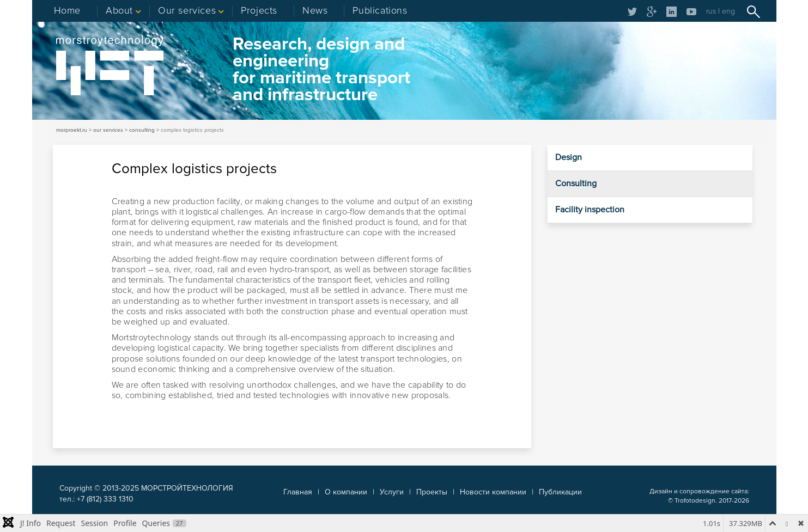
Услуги (392, 492)
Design (569, 157)
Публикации (560, 492)
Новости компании (493, 492)
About (119, 11)
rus (711, 11)
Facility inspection (590, 210)
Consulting (576, 184)
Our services (187, 11)
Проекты (432, 492)
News (315, 11)
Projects (259, 11)
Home (67, 11)
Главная (298, 492)
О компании (346, 492)
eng (728, 11)
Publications (380, 11)
